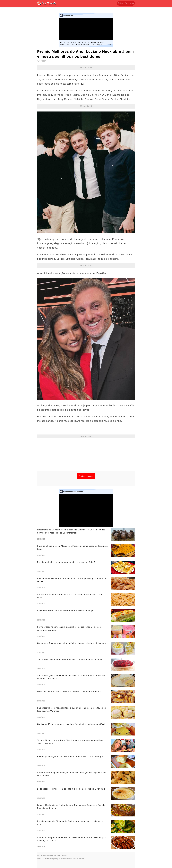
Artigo (120, 3)
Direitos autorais (78, 859)
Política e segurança (52, 859)
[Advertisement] (86, 455)
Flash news (129, 3)
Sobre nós (41, 859)
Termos (61, 859)
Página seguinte (86, 476)
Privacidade (68, 859)
